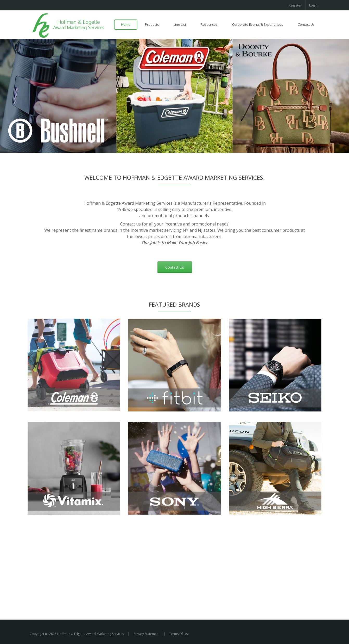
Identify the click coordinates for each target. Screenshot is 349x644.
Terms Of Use (179, 634)
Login (313, 5)
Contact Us (175, 267)
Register (295, 5)
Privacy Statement (147, 634)
